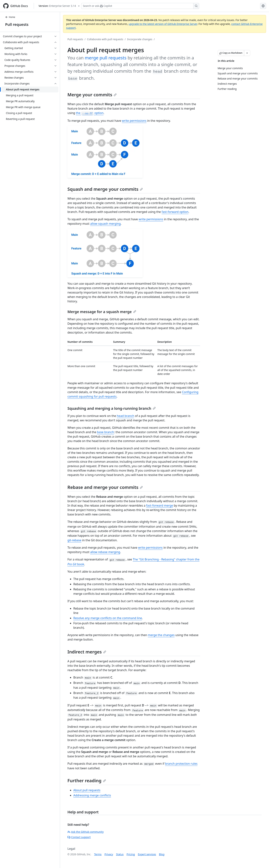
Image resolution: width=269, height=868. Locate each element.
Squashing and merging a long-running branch (112, 408)
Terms (98, 854)
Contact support (79, 837)
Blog (162, 854)
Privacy (109, 854)
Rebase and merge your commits (105, 487)
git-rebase (74, 540)
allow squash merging (105, 224)
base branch (105, 432)
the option (90, 113)
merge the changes (161, 635)
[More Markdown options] (247, 53)
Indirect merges (87, 652)
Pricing (131, 854)
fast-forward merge (160, 505)
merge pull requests (106, 58)
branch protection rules (181, 764)
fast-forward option (175, 212)
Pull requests (17, 24)
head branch (125, 416)
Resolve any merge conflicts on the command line (108, 618)
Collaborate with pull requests (105, 39)
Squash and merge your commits (105, 189)
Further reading (87, 780)
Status (120, 854)
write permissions (134, 121)
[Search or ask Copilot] (140, 6)
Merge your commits (92, 95)
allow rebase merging (105, 552)
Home (10, 17)
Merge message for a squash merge (102, 312)
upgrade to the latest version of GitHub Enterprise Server (163, 24)
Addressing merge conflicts (92, 795)
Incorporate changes (140, 39)
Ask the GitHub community (86, 832)
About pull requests (87, 790)
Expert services (147, 854)
